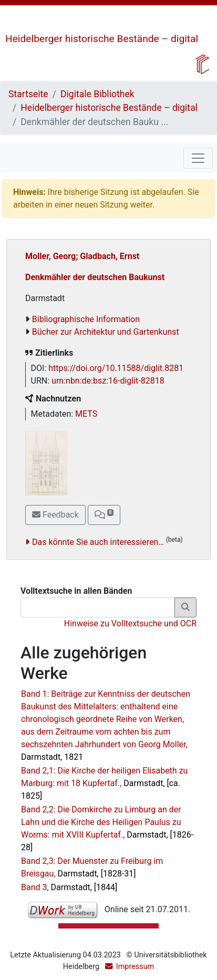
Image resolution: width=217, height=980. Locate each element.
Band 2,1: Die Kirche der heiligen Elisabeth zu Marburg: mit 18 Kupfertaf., (104, 783)
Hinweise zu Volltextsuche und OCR (130, 623)
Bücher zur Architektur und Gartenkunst (106, 332)
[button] (104, 515)
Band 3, (69, 887)
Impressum (135, 967)
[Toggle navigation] (198, 158)
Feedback (55, 515)
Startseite (28, 94)
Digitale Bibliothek (97, 94)
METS (86, 414)
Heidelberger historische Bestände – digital (102, 39)
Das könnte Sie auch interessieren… (98, 542)
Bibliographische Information (86, 319)
